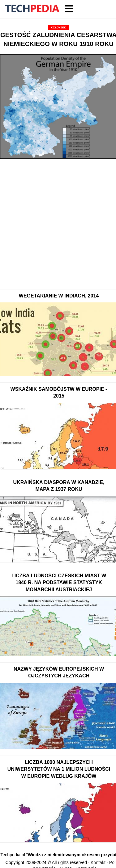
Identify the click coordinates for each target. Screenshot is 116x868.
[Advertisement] (58, 222)
